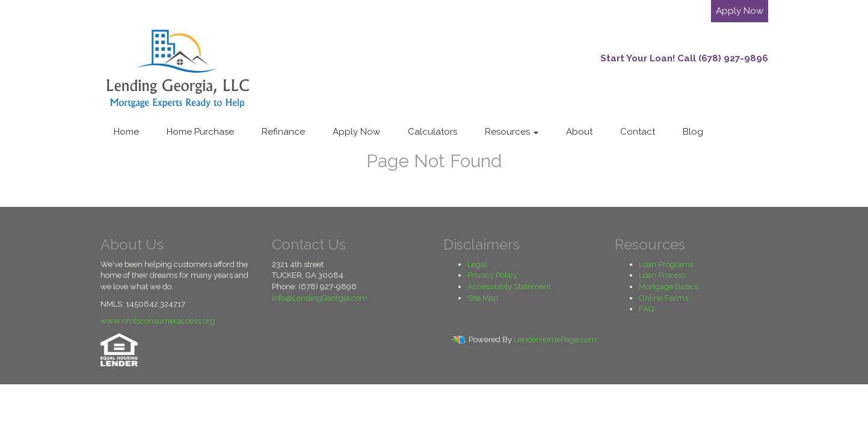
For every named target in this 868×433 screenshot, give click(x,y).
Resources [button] (512, 132)
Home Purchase (200, 132)
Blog (693, 132)
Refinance (283, 132)
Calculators (432, 132)
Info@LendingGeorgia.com (320, 298)
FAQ (646, 309)
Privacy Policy (492, 275)
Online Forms (663, 298)
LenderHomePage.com (555, 339)
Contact (638, 132)
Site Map (483, 298)
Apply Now (740, 11)
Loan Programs (666, 264)
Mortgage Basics (668, 287)
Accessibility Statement (509, 287)
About (579, 132)
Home (126, 132)
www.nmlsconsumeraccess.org (158, 321)
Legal (477, 264)
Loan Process (662, 275)
